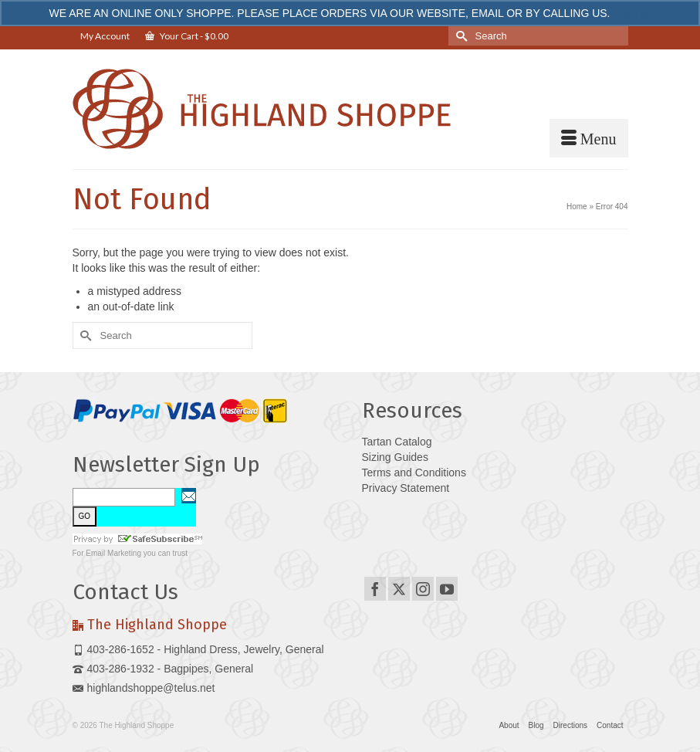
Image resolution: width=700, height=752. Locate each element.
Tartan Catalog (397, 442)
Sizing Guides (395, 457)
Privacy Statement (406, 488)
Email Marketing (113, 553)
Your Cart (187, 36)
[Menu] (589, 138)
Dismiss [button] (632, 13)
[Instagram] (423, 589)
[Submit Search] (460, 36)
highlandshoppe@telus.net (144, 688)
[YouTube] (447, 589)
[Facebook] (375, 589)
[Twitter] (399, 589)
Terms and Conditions (414, 473)
